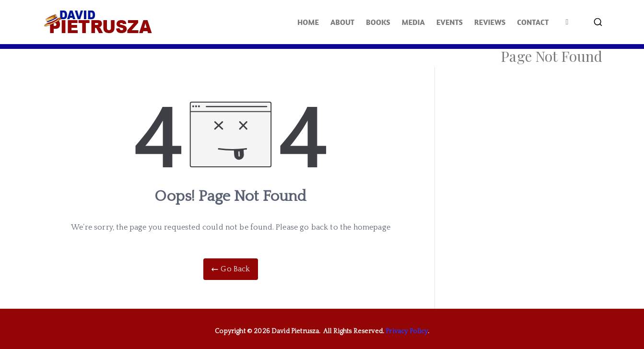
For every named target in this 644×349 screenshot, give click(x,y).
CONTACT (533, 22)
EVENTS (450, 22)
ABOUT (342, 22)
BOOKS (378, 22)
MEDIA (413, 22)
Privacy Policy (406, 331)
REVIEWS (490, 22)
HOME (308, 22)
